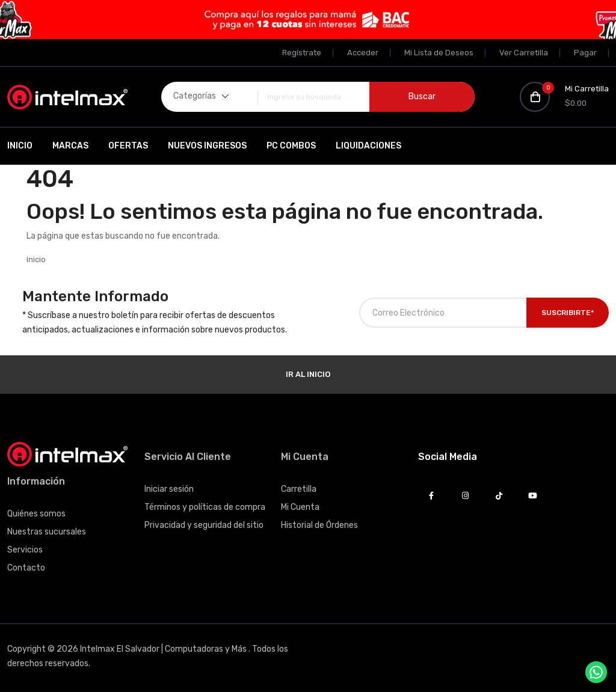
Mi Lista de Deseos (439, 53)
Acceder (363, 53)
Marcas (70, 146)
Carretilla (299, 489)
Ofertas (128, 146)
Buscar (422, 96)
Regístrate (302, 53)
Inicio (20, 146)
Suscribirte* (568, 313)
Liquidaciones (368, 146)
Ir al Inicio (308, 374)
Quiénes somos (36, 514)
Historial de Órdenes (319, 525)
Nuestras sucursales (47, 532)
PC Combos (291, 146)
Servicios (25, 550)
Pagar (585, 53)
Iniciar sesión (169, 489)
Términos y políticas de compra (205, 507)
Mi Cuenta (300, 507)
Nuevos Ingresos (207, 146)
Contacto (26, 568)
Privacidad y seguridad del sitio (204, 525)
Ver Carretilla (524, 53)
